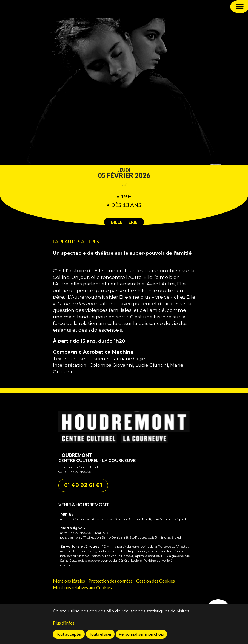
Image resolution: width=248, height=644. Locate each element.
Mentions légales (69, 581)
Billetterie (124, 222)
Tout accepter (69, 636)
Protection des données (111, 581)
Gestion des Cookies (156, 581)
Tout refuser (100, 636)
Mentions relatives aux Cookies (82, 587)
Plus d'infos (64, 624)
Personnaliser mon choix (141, 636)
